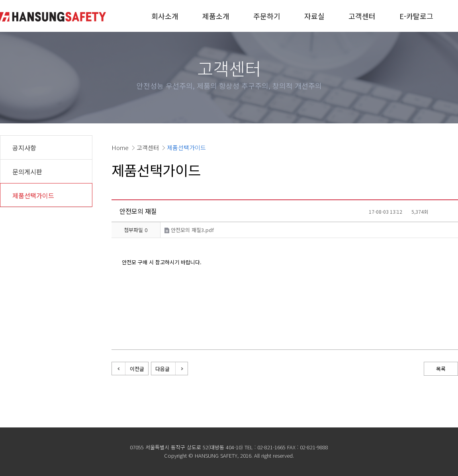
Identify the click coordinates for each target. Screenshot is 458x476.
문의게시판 (27, 172)
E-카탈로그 (416, 16)
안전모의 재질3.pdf (189, 230)
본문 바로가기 (0, 0)
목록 (441, 369)
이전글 (137, 369)
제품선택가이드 (33, 195)
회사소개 (165, 16)
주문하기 (267, 16)
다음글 (162, 369)
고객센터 (362, 16)
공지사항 (24, 148)
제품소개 (216, 16)
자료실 (314, 16)
